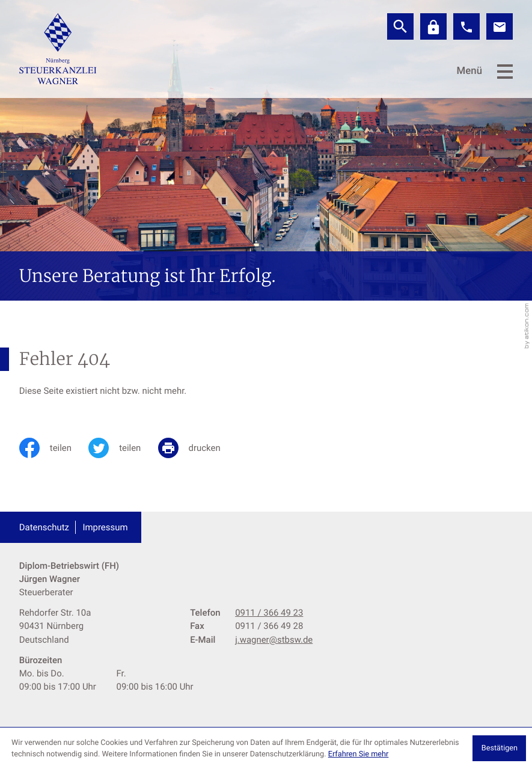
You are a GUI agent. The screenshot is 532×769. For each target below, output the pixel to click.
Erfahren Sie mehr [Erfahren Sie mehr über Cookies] (359, 754)
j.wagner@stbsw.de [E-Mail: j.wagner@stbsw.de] (274, 640)
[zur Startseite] (58, 49)
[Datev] (433, 26)
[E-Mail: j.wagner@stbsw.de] (500, 26)
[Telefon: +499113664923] (269, 613)
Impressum (105, 527)
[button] (466, 26)
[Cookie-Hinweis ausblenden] (499, 748)
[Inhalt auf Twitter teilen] (123, 448)
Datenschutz (44, 527)
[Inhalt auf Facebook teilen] (54, 448)
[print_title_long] (198, 448)
